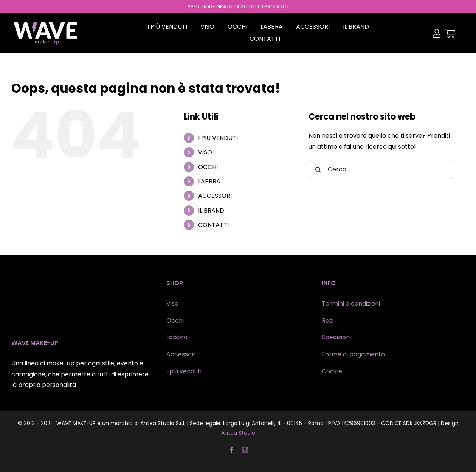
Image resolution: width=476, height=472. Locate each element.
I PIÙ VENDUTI (218, 138)
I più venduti (184, 371)
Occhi (175, 321)
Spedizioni (336, 337)
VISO (205, 152)
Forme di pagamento (353, 354)
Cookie (332, 371)
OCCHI (208, 167)
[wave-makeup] (45, 24)
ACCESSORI (215, 196)
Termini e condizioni (351, 304)
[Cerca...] (380, 169)
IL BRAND (211, 210)
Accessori (181, 354)
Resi (328, 321)
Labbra (177, 337)
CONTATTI (213, 225)
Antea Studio (238, 433)
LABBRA (209, 181)
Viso (172, 304)
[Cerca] (318, 169)
